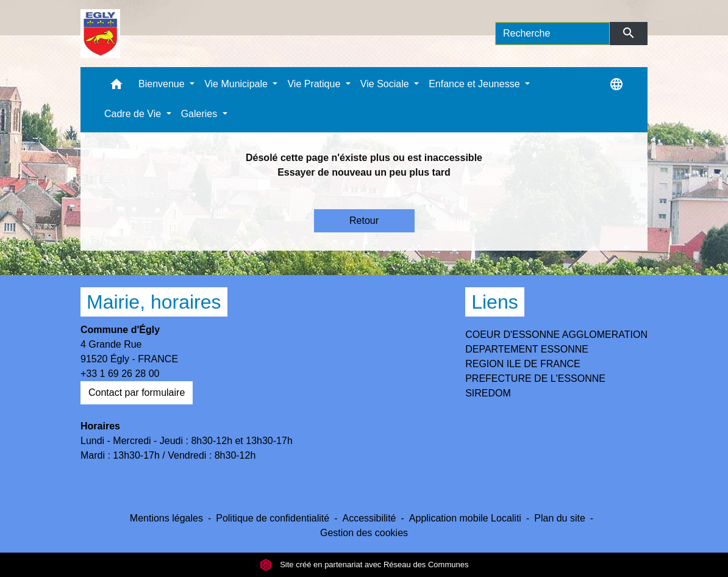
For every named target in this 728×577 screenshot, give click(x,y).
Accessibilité (369, 518)
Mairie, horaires (154, 302)
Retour (364, 220)
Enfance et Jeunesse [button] (476, 84)
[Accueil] (100, 34)
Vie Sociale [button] (386, 84)
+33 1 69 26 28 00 (120, 374)
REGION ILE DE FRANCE (523, 364)
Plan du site (560, 518)
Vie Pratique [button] (315, 84)
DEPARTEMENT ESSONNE (527, 349)
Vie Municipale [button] (237, 84)
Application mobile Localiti (465, 518)
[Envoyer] (629, 34)
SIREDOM (488, 393)
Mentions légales (166, 518)
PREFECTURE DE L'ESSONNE (535, 378)
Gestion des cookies (364, 533)
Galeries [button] (201, 114)
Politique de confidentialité (273, 518)
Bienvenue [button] (163, 84)
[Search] (552, 34)
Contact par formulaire (137, 392)
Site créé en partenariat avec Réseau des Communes (364, 564)
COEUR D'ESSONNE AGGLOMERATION (556, 335)
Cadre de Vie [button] (134, 114)
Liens (495, 302)
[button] (116, 87)
